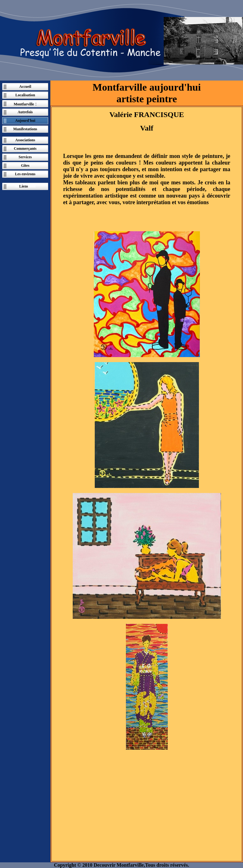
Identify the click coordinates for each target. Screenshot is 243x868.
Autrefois (25, 112)
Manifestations (25, 129)
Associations (25, 140)
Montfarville (24, 104)
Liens (24, 186)
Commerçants (25, 148)
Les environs (25, 174)
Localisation (25, 95)
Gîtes (25, 165)
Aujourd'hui (25, 120)
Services (25, 157)
